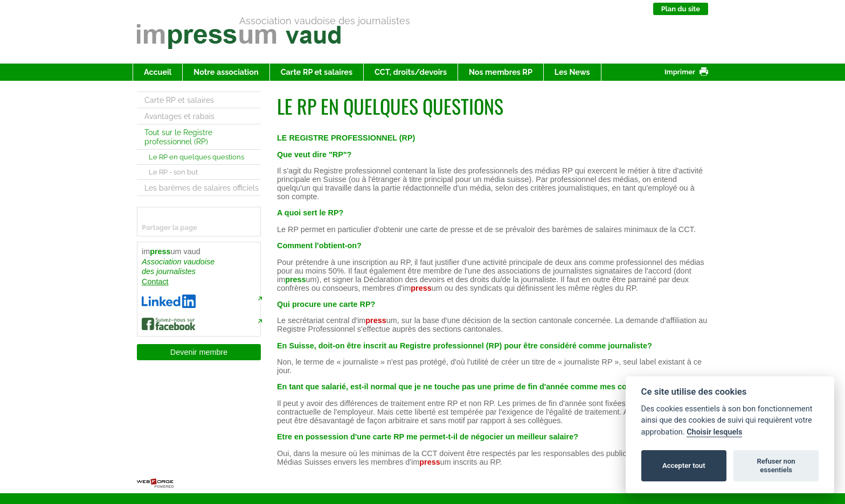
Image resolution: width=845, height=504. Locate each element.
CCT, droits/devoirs (411, 72)
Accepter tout (684, 465)
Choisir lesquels (714, 432)
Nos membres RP (501, 72)
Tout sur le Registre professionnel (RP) (178, 137)
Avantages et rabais (179, 116)
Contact (155, 282)
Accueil (158, 72)
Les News (572, 72)
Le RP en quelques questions (196, 157)
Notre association (226, 72)
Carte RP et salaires (317, 72)
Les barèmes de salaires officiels (202, 188)
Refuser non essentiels (776, 465)
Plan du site (681, 9)
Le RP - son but (173, 172)
